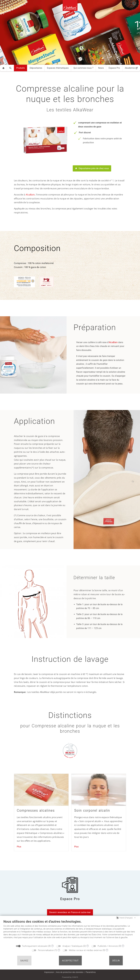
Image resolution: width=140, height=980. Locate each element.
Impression (49, 972)
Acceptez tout (70, 961)
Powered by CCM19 (70, 977)
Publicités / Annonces (108, 946)
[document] (70, 931)
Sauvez (24, 961)
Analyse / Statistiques (73, 946)
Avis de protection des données (70, 972)
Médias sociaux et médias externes (85, 950)
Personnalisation (46, 950)
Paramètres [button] (91, 972)
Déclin (116, 961)
